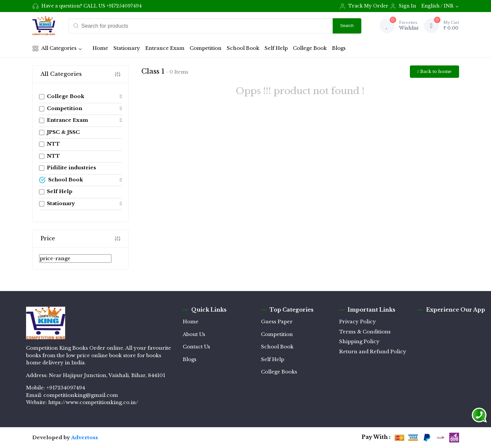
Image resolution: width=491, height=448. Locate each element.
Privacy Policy (358, 322)
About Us (194, 334)
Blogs (339, 48)
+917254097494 (124, 6)
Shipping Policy (359, 341)
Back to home (434, 71)
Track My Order (364, 6)
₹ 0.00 (451, 25)
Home (101, 50)
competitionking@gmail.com (81, 395)
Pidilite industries (68, 168)
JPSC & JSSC (59, 132)
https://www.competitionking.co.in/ (93, 402)
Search (347, 26)
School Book (243, 48)
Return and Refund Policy (373, 351)
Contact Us (196, 347)
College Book (310, 48)
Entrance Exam (165, 48)
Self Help (276, 48)
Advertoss (85, 437)
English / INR (437, 6)
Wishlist (409, 25)
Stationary (127, 48)
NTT (50, 144)
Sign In (403, 6)
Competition (206, 48)
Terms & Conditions (365, 332)
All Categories (54, 48)
